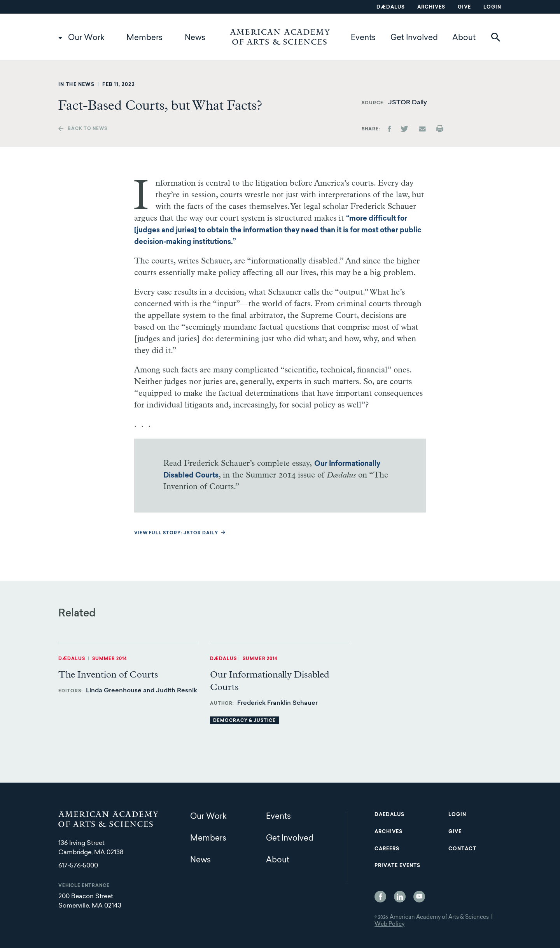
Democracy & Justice (244, 721)
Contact (462, 849)
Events (363, 38)
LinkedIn (400, 897)
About (464, 38)
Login (492, 7)
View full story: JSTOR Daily (176, 533)
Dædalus (391, 7)
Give (464, 7)
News (195, 38)
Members (144, 38)
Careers (387, 849)
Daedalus (389, 815)
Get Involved (414, 38)
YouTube (419, 897)
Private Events (397, 866)
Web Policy (389, 925)
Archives (431, 7)
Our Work (86, 38)
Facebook (380, 897)
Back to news (87, 129)
